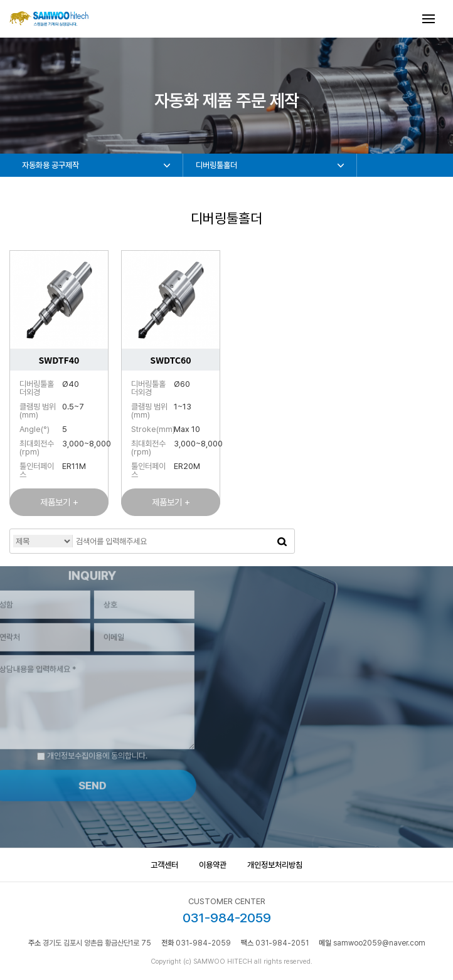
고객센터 (164, 865)
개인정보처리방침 (275, 865)
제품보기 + (59, 502)
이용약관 (213, 865)
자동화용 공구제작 (51, 165)
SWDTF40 (59, 360)
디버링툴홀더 (216, 165)
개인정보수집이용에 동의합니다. (79, 743)
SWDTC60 (170, 360)
